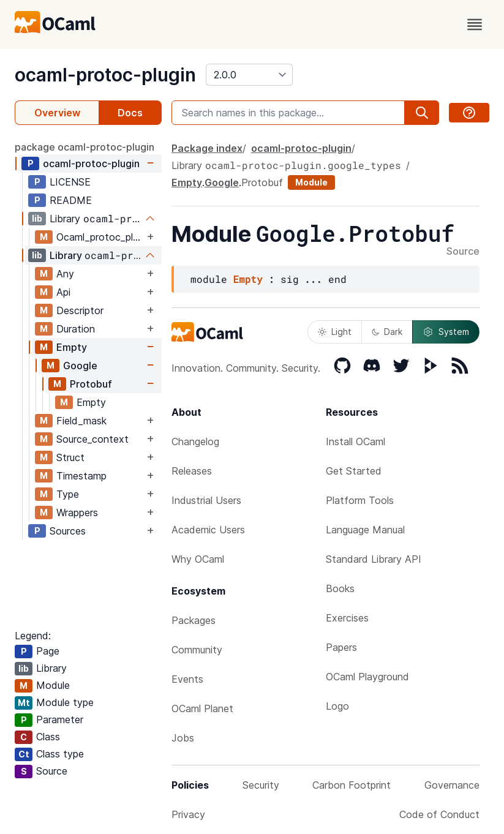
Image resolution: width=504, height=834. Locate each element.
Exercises (347, 618)
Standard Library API (374, 559)
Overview (57, 113)
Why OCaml (198, 559)
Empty (72, 347)
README (71, 200)
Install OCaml (355, 441)
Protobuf (91, 384)
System (446, 332)
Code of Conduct (439, 814)
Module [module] (311, 182)
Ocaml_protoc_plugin (100, 237)
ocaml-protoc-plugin (105, 75)
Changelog (195, 441)
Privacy (188, 814)
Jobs (183, 738)
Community (197, 650)
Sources (68, 531)
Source (463, 252)
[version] (249, 75)
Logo (337, 706)
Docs (130, 113)
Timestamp (81, 476)
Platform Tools (360, 500)
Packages (194, 620)
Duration (76, 329)
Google (80, 366)
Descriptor (80, 310)
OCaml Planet (202, 708)
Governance (452, 785)
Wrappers (77, 513)
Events (187, 679)
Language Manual (365, 530)
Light (335, 332)
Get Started (354, 471)
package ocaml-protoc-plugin (85, 147)
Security (261, 785)
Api (63, 292)
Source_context (92, 439)
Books (340, 588)
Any (65, 274)
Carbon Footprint (352, 785)
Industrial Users (206, 500)
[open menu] (475, 24)
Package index (207, 148)
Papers (341, 647)
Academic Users (208, 530)
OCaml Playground (367, 677)
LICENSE (70, 182)
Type (68, 494)
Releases (192, 471)
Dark (387, 332)
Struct (70, 457)
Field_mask (81, 421)
